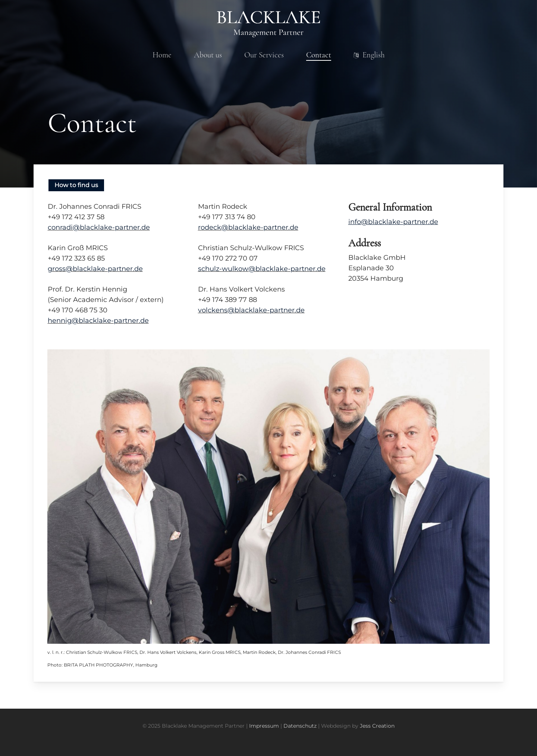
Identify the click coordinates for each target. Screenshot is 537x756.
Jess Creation (377, 726)
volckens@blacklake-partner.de (251, 310)
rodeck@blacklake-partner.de (248, 227)
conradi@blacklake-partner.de (99, 227)
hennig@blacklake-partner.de (98, 321)
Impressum (264, 726)
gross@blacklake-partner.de (95, 269)
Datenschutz (300, 726)
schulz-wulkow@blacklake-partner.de (262, 269)
